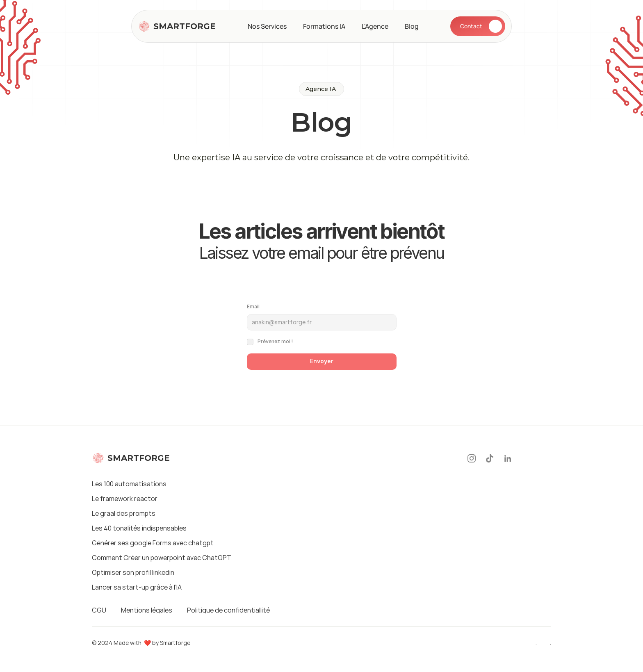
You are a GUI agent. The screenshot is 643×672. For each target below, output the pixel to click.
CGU (99, 610)
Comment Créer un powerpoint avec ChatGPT (162, 558)
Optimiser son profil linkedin (133, 572)
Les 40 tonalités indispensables (139, 528)
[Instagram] (472, 458)
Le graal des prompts (124, 513)
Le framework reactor (125, 499)
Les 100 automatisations (129, 484)
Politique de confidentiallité (228, 610)
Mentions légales (147, 610)
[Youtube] (527, 458)
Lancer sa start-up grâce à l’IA (137, 587)
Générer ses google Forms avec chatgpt (153, 543)
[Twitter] (545, 458)
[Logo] (177, 26)
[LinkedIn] (508, 458)
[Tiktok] (490, 458)
